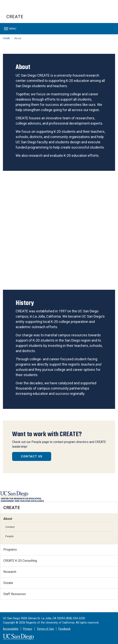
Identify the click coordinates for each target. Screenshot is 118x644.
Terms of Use (45, 629)
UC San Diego (29, 9)
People (9, 536)
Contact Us (32, 456)
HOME (6, 38)
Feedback (64, 629)
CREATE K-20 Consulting (20, 561)
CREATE (15, 17)
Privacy (28, 629)
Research (10, 572)
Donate (8, 583)
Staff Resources (15, 594)
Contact (10, 527)
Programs (10, 550)
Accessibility (11, 629)
